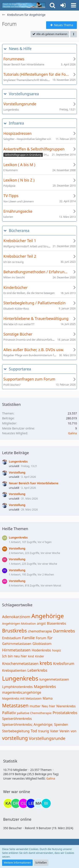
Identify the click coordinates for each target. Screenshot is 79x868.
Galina (72, 433)
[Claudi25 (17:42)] (23, 803)
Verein (64, 731)
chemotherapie (40, 631)
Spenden (61, 724)
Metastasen (15, 706)
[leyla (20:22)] (31, 803)
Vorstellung (17, 472)
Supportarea (20, 369)
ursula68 (14, 466)
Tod (34, 731)
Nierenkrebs (66, 706)
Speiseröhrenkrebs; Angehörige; (28, 724)
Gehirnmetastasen (17, 644)
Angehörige (48, 616)
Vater (54, 731)
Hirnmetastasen (16, 650)
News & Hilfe (20, 49)
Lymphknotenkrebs (17, 687)
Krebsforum (64, 664)
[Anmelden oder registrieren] (63, 5)
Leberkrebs (37, 670)
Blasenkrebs (56, 623)
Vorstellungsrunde (47, 738)
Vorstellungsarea (24, 94)
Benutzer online (17, 819)
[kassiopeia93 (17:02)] (8, 803)
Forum (41, 638)
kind (31, 656)
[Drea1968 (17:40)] (16, 803)
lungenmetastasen (54, 679)
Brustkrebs (14, 631)
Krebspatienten (14, 670)
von (74, 731)
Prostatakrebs (65, 713)
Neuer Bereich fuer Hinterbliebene (34, 483)
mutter (35, 706)
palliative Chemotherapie (34, 713)
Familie (28, 638)
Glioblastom (42, 644)
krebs (46, 663)
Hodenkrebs (41, 650)
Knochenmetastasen (20, 664)
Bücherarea (19, 231)
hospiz (57, 650)
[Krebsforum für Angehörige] (24, 5)
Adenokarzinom (16, 617)
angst (41, 623)
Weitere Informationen (17, 863)
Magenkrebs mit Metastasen (22, 698)
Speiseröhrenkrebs (17, 719)
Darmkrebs (64, 631)
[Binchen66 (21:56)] (46, 803)
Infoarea (16, 123)
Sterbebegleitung (16, 731)
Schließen (41, 863)
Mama (48, 698)
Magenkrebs (45, 687)
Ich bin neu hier (15, 656)
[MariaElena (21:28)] (39, 803)
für (50, 638)
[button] (74, 5)
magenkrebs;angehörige (22, 692)
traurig (44, 731)
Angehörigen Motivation (19, 624)
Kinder (39, 656)
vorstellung (15, 738)
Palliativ (9, 713)
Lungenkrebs (18, 461)
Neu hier (49, 706)
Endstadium (12, 638)
